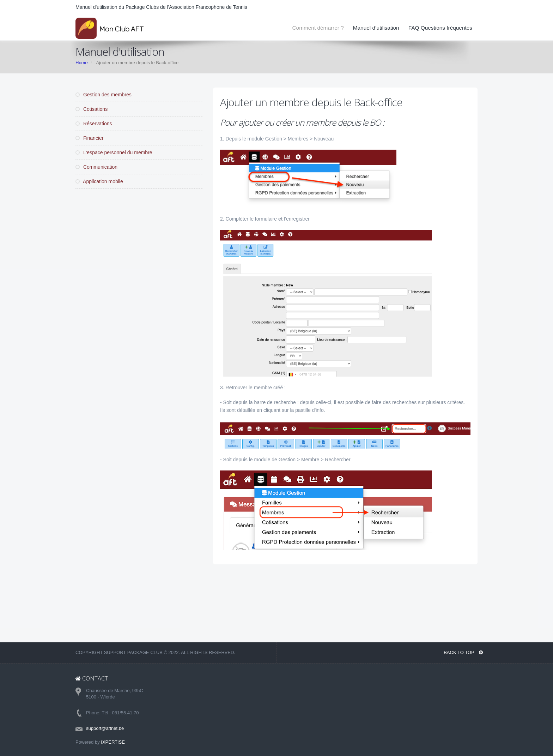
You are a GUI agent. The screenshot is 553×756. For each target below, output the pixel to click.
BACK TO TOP (463, 652)
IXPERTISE (113, 742)
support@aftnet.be (105, 728)
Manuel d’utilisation (376, 28)
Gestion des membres (104, 95)
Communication (96, 167)
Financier (89, 138)
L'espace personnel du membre (114, 152)
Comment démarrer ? (318, 28)
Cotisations (92, 109)
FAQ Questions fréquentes (440, 28)
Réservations (94, 124)
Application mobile (99, 181)
